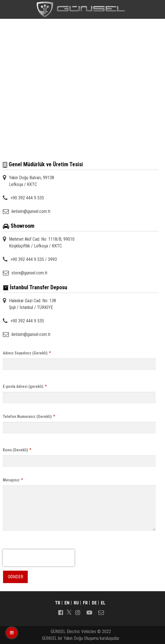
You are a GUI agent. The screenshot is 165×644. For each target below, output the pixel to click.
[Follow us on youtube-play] (89, 612)
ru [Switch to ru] (76, 603)
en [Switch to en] (67, 603)
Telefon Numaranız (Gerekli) (29, 416)
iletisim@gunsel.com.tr (31, 211)
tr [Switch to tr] (58, 603)
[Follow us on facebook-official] (61, 612)
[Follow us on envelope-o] (101, 612)
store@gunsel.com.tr (30, 273)
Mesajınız (13, 480)
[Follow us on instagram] (78, 612)
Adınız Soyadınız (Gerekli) (27, 353)
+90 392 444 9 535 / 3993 (34, 259)
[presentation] (39, 558)
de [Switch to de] (94, 603)
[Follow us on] (69, 612)
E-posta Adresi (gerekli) (25, 386)
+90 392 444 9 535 (27, 198)
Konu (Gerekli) (17, 450)
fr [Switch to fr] (85, 603)
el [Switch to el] (103, 603)
